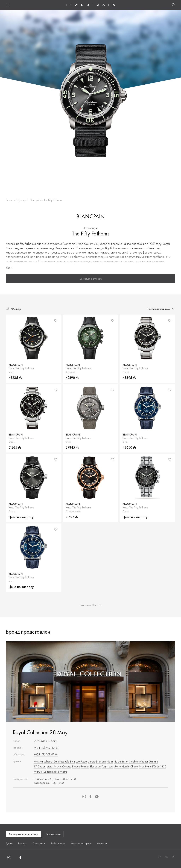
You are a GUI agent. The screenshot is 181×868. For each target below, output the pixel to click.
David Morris (60, 772)
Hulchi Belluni (121, 761)
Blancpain (35, 200)
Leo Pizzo (81, 761)
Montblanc (145, 766)
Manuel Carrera (43, 772)
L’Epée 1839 (159, 766)
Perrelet (85, 766)
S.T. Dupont (40, 766)
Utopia (92, 761)
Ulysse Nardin (122, 766)
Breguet (76, 766)
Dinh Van (101, 761)
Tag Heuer (107, 766)
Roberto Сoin (51, 761)
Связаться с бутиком (91, 279)
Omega (67, 766)
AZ (159, 857)
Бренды (22, 200)
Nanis (110, 761)
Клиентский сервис (81, 843)
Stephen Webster (139, 761)
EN (167, 857)
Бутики (9, 843)
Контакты (102, 843)
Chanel (134, 766)
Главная (10, 200)
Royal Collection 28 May (40, 732)
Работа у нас (58, 843)
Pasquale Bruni (67, 761)
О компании (39, 843)
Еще (10, 268)
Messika (38, 761)
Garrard (153, 761)
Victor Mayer (54, 766)
